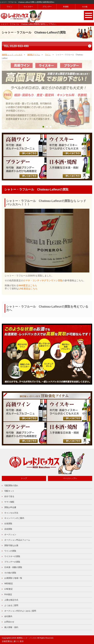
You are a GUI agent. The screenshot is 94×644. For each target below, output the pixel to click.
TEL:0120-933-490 (16, 46)
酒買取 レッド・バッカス (12, 55)
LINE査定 (9, 589)
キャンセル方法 (11, 513)
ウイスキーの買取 (12, 556)
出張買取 (8, 524)
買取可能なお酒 (11, 545)
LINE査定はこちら (28, 289)
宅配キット (9, 491)
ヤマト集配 (9, 502)
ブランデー (47, 7)
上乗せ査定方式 (11, 600)
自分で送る (9, 496)
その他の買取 (10, 573)
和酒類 (66, 7)
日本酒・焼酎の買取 (13, 567)
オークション (10, 535)
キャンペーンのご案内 (14, 518)
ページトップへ (70, 478)
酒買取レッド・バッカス (27, 638)
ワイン (10, 7)
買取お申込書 (10, 507)
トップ (24, 478)
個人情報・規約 (11, 627)
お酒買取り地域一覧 (13, 578)
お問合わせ (9, 622)
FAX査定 (8, 594)
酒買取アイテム (34, 55)
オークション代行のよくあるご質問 (20, 611)
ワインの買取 (10, 551)
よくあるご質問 (11, 605)
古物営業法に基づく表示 (13, 641)
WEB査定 (9, 584)
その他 (85, 7)
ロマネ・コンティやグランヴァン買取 (43, 280)
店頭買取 (8, 529)
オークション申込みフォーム (17, 540)
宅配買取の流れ (11, 485)
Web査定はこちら (28, 285)
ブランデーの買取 (12, 562)
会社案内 (8, 616)
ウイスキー (28, 7)
